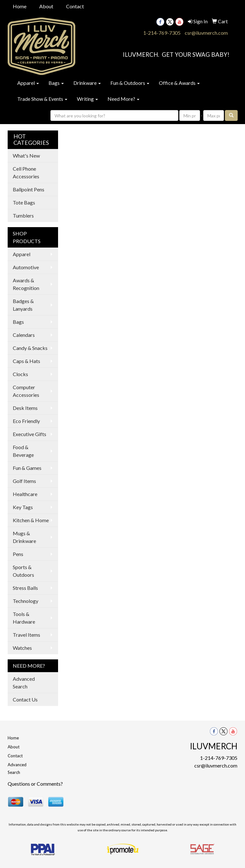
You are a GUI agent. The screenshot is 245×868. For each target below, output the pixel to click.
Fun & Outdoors (130, 83)
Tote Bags (24, 202)
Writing (87, 99)
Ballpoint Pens (29, 189)
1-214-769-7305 (162, 33)
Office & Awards (179, 83)
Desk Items (25, 408)
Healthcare (25, 494)
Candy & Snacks (30, 348)
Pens (18, 554)
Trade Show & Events (42, 99)
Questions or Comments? (35, 784)
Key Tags (23, 507)
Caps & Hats (26, 361)
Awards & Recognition (26, 284)
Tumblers (23, 215)
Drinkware (87, 83)
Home (20, 6)
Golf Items (24, 481)
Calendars (24, 335)
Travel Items (26, 635)
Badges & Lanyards (23, 305)
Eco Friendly (26, 421)
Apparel (28, 83)
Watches (22, 648)
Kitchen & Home (31, 520)
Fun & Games (27, 468)
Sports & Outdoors (23, 571)
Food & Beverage (23, 451)
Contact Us (25, 699)
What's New (26, 156)
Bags (56, 83)
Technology (26, 601)
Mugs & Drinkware (24, 537)
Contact (75, 6)
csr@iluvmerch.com (206, 33)
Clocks (20, 374)
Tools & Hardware (24, 618)
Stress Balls (25, 588)
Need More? (123, 99)
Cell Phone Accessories (26, 172)
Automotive (26, 267)
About (46, 6)
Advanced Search (24, 683)
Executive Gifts (30, 434)
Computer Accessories (26, 391)
